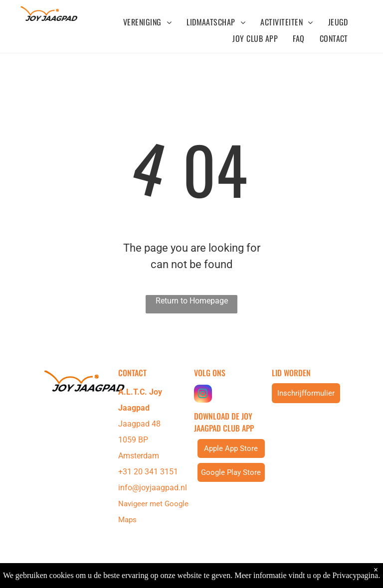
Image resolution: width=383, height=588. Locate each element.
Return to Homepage (192, 301)
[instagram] (203, 395)
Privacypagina (356, 575)
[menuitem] (147, 21)
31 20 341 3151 (150, 472)
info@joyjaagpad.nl (153, 488)
